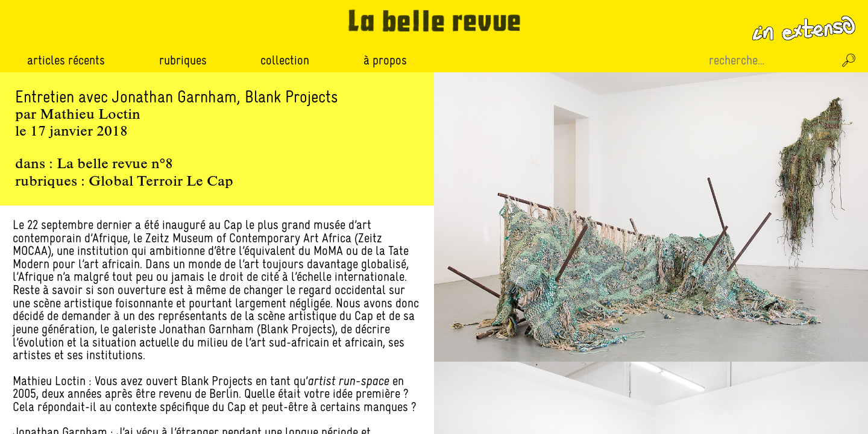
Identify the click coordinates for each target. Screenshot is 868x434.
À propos (385, 60)
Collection (285, 60)
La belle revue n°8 (115, 165)
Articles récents (66, 60)
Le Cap (210, 182)
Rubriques (183, 60)
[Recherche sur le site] (770, 60)
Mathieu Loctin (90, 115)
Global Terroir (136, 182)
